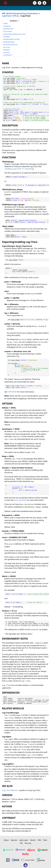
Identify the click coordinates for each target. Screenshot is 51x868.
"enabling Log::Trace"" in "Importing (19, 169)
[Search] (35, 3)
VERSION (6, 50)
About (6, 840)
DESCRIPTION (8, 29)
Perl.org (28, 843)
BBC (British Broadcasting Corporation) (20, 13)
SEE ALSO (7, 47)
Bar (8, 98)
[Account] (44, 3)
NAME (5, 23)
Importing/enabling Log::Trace (14, 34)
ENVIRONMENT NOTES (11, 39)
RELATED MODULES (10, 45)
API (21, 843)
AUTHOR (6, 52)
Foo (8, 96)
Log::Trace (11, 78)
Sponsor (14, 840)
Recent (33, 840)
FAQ (39, 840)
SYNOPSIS (7, 26)
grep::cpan (24, 840)
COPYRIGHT (8, 55)
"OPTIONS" (35, 143)
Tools (45, 840)
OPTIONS (7, 37)
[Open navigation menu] (40, 3)
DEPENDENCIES (9, 42)
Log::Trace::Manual (10, 790)
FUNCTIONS (8, 31)
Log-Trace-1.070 (9, 16)
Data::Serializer (20, 500)
